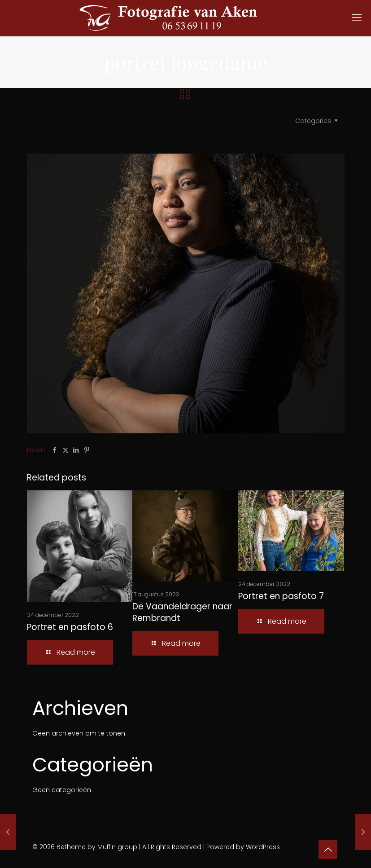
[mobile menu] (357, 18)
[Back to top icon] (328, 850)
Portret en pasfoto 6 (70, 627)
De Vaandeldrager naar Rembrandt (182, 612)
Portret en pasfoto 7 (281, 596)
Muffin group (117, 847)
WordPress (263, 847)
